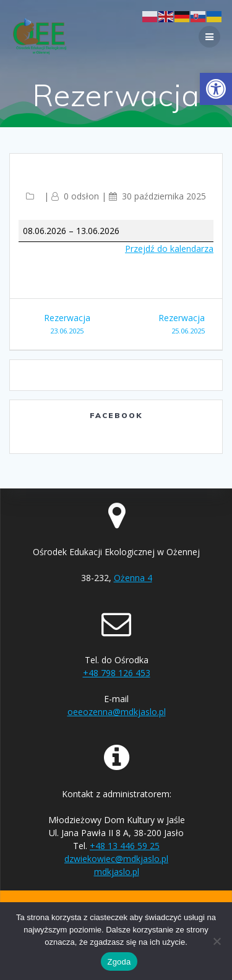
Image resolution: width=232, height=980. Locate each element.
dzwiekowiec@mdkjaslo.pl (116, 859)
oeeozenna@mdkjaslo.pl (117, 712)
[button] (216, 89)
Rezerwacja (67, 325)
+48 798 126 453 (117, 673)
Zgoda (119, 962)
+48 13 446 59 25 (125, 846)
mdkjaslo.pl (117, 872)
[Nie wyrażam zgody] (217, 941)
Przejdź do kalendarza (169, 249)
